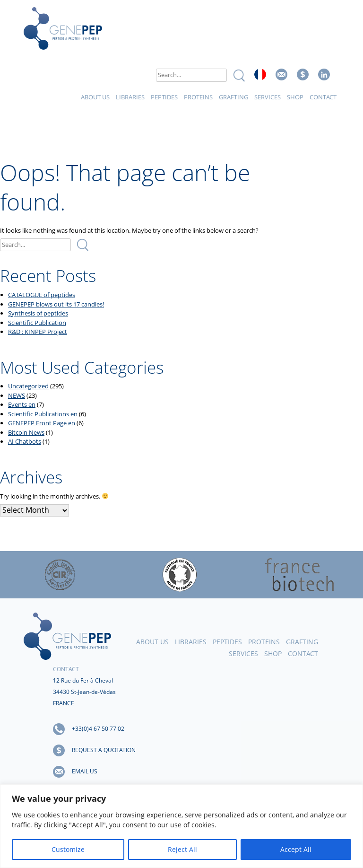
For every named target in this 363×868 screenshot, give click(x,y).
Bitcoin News (26, 432)
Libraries (130, 97)
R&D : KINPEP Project (38, 332)
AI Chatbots (25, 441)
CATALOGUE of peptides (42, 295)
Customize (68, 849)
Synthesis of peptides (38, 313)
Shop (295, 97)
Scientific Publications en (43, 414)
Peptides (164, 97)
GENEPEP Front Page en (42, 423)
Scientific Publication (37, 323)
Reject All (182, 849)
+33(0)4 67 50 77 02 (98, 729)
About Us (95, 97)
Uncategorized (28, 386)
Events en (22, 404)
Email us (281, 75)
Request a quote (303, 75)
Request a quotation (104, 750)
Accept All (296, 849)
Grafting (233, 97)
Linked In (324, 75)
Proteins (198, 97)
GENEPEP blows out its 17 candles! (56, 304)
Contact (323, 97)
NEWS (17, 395)
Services (268, 97)
